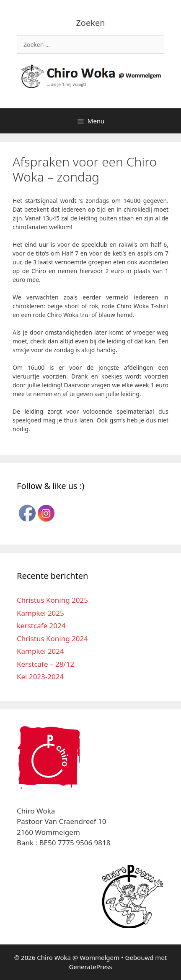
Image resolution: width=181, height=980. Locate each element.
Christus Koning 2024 (52, 638)
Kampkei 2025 (40, 613)
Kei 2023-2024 (40, 677)
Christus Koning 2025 (52, 600)
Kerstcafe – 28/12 (45, 664)
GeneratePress (90, 967)
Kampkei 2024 (40, 651)
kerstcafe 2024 (41, 626)
